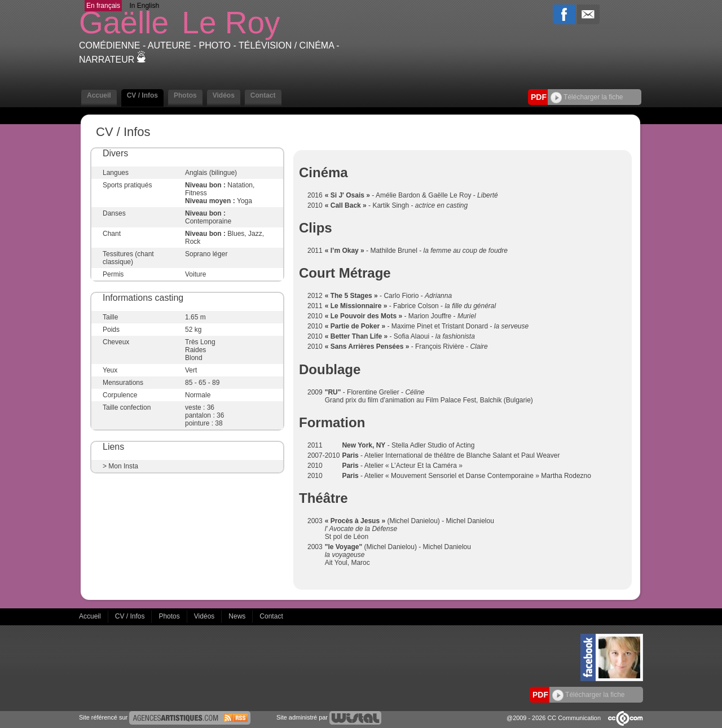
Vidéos (224, 95)
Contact (263, 95)
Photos (185, 95)
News (238, 616)
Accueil (99, 95)
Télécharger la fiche (587, 97)
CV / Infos (142, 95)
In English (144, 6)
